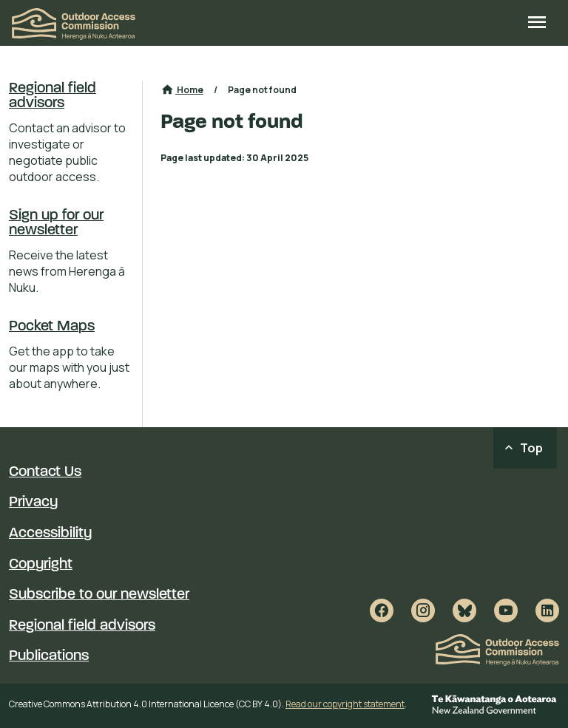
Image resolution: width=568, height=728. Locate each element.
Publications (49, 656)
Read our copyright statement (345, 704)
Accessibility (50, 534)
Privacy (33, 503)
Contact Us (45, 472)
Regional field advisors (53, 96)
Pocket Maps (52, 327)
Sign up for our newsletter (56, 223)
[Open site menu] (537, 24)
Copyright (41, 565)
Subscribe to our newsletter (99, 595)
